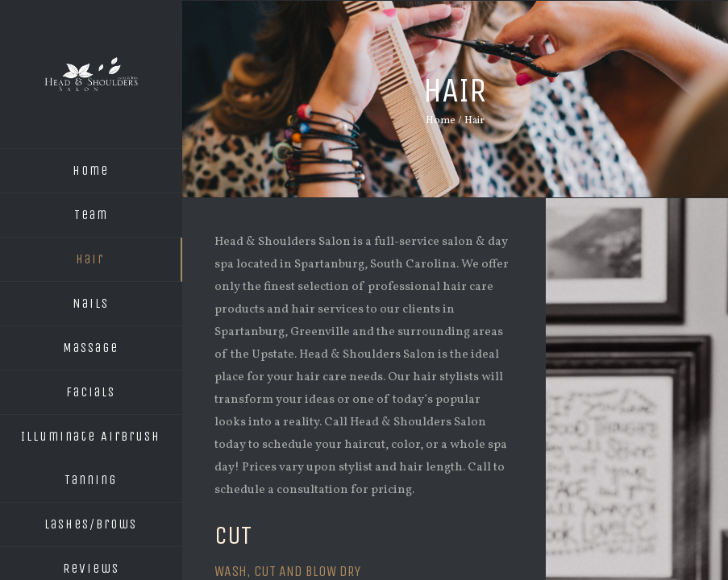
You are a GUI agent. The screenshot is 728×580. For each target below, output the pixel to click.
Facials (91, 392)
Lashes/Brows (91, 524)
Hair (90, 259)
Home (91, 170)
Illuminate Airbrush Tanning (91, 458)
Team (91, 215)
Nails (91, 303)
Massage (91, 348)
